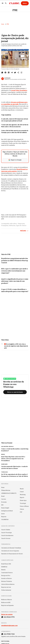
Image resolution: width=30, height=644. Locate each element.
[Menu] (3, 3)
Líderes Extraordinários (8, 584)
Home (3, 24)
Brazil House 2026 (6, 564)
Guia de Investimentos (7, 536)
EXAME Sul (4, 567)
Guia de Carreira (6, 538)
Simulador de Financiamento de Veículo (12, 554)
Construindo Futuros (7, 573)
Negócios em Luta (6, 587)
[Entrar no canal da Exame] (15, 392)
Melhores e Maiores (7, 600)
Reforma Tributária (7, 581)
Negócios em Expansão (7, 605)
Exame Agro (23, 500)
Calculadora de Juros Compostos (10, 551)
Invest (3, 514)
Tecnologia (23, 503)
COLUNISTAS (5, 520)
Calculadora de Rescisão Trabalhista (11, 548)
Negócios (4, 517)
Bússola (11, 446)
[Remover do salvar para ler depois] (21, 73)
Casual (22, 492)
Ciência (22, 509)
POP (21, 512)
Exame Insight (5, 508)
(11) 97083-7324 (9, 634)
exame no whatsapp (10, 379)
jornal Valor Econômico (19, 90)
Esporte (22, 498)
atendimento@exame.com (9, 626)
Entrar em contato (7, 614)
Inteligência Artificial (7, 511)
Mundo (22, 489)
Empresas (21, 224)
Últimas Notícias (6, 490)
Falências (12, 225)
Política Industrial (6, 590)
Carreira (4, 499)
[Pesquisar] (6, 3)
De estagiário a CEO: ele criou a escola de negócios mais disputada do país (16, 346)
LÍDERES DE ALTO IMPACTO (9, 493)
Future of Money (24, 506)
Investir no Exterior (7, 578)
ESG (2, 505)
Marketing (23, 495)
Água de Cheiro (21, 225)
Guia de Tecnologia (6, 533)
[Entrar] (25, 3)
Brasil (3, 496)
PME (15, 10)
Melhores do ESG (6, 603)
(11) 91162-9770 (9, 617)
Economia (4, 502)
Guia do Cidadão (6, 530)
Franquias (5, 225)
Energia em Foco (6, 576)
